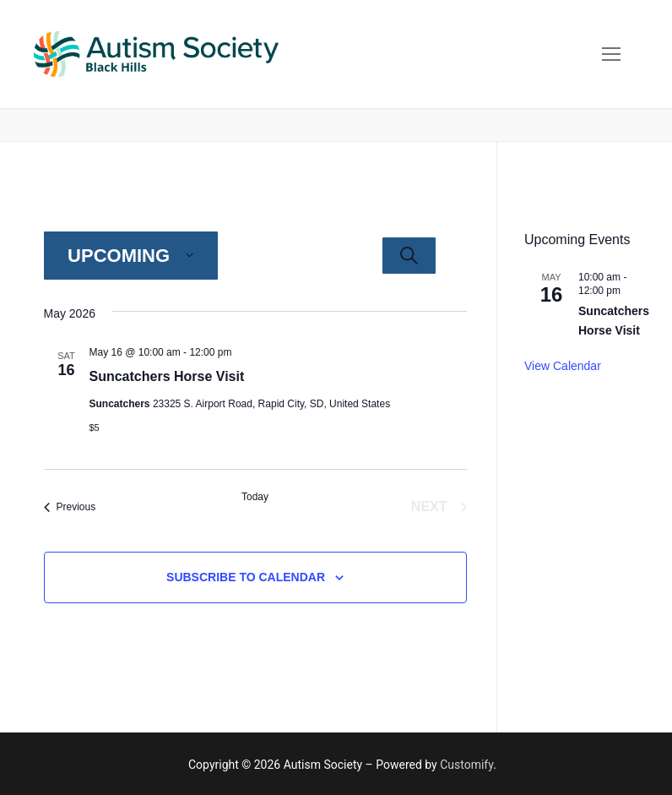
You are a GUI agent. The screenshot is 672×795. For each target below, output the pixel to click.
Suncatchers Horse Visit (167, 376)
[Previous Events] (70, 508)
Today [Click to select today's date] (255, 497)
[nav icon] (611, 54)
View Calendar (563, 366)
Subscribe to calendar (246, 577)
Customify (466, 765)
